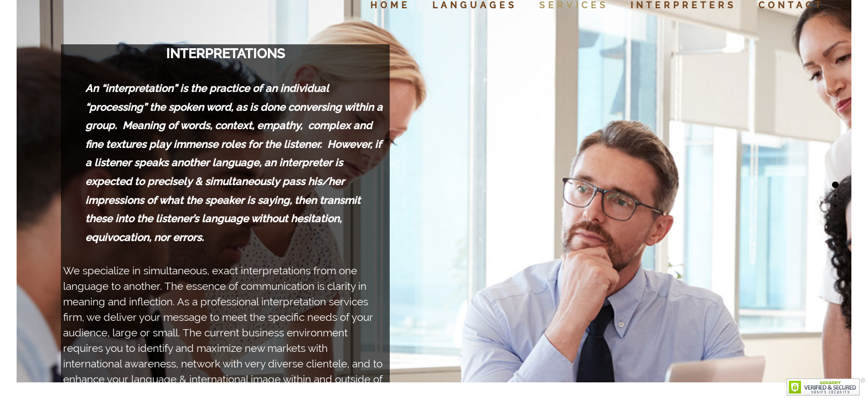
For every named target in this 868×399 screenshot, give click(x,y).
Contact (791, 5)
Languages (475, 5)
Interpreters (683, 5)
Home (390, 5)
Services (574, 5)
